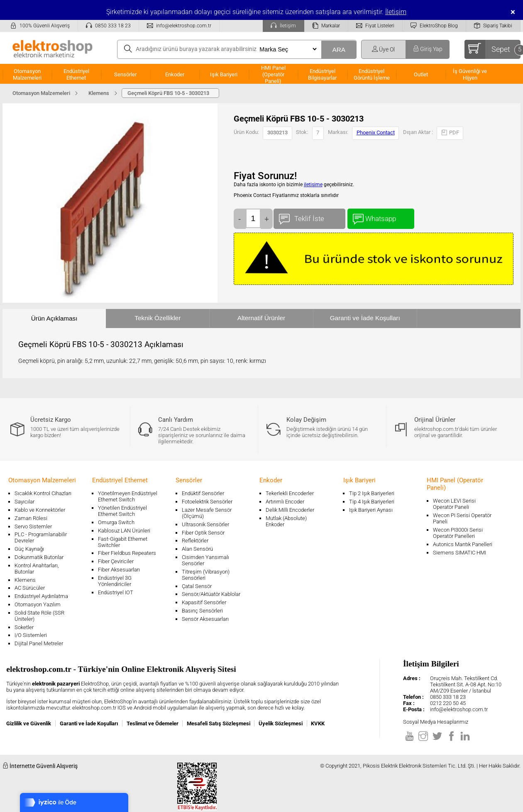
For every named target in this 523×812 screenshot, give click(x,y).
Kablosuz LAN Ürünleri (124, 531)
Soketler (24, 627)
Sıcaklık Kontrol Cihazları (43, 493)
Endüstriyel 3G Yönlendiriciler (115, 581)
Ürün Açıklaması (54, 318)
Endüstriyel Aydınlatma (41, 596)
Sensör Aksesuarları (205, 619)
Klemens (25, 580)
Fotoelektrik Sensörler (207, 502)
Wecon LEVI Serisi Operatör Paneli (454, 504)
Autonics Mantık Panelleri (463, 544)
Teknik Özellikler (158, 318)
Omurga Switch (116, 522)
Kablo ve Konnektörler (40, 510)
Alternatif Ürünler (261, 318)
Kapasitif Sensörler (204, 602)
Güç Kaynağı (29, 549)
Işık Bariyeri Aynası (371, 510)
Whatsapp (381, 217)
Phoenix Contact (376, 132)
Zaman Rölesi (31, 518)
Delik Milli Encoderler (290, 510)
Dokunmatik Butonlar (39, 557)
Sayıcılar (24, 502)
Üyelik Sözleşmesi (281, 723)
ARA (339, 50)
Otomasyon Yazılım (38, 604)
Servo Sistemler (33, 526)
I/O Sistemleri (31, 635)
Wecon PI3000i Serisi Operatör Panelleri (458, 533)
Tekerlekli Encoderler (290, 493)
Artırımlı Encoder (285, 502)
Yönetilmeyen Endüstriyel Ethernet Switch (128, 496)
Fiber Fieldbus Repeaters (127, 553)
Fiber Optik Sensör (203, 533)
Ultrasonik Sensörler (205, 524)
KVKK (318, 723)
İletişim (396, 12)
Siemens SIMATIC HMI (459, 553)
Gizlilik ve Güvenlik (29, 723)
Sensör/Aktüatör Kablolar (211, 594)
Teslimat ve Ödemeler (153, 723)
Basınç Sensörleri (202, 611)
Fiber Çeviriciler (116, 561)
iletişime (313, 185)
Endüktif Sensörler (203, 493)
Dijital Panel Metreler (39, 643)
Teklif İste (309, 217)
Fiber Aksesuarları (119, 570)
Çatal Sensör (197, 586)
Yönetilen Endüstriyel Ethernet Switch (122, 511)
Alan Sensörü (197, 549)
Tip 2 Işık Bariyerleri (372, 493)
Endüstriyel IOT (116, 592)
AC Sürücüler (30, 588)
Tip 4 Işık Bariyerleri (372, 502)
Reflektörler (195, 541)
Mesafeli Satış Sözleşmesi (219, 723)
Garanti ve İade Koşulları (365, 318)
